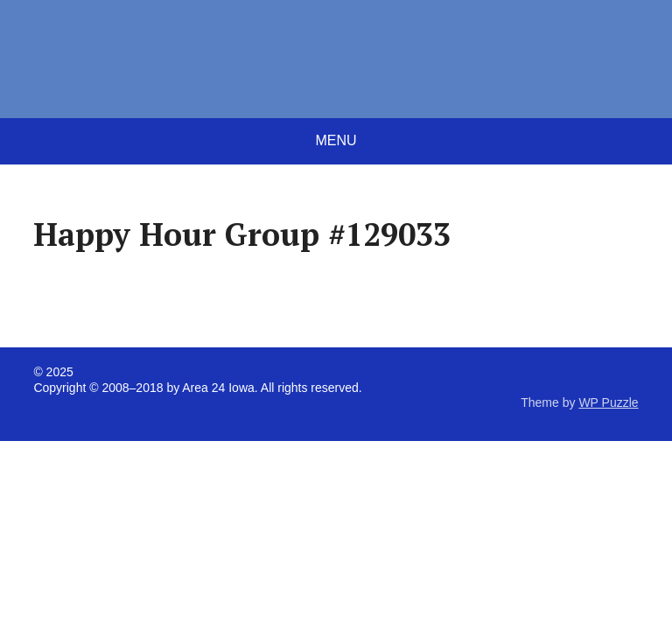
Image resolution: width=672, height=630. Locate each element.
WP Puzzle (608, 402)
